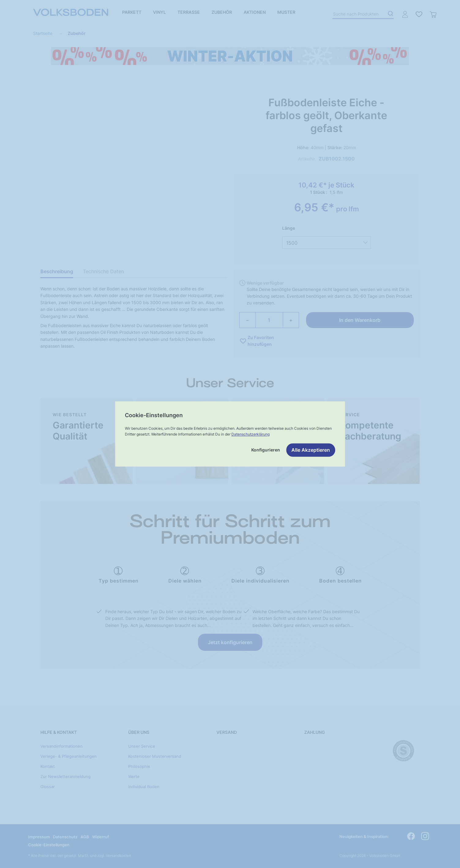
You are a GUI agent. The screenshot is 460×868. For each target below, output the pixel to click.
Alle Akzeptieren (311, 450)
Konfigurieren (266, 450)
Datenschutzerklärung (251, 434)
